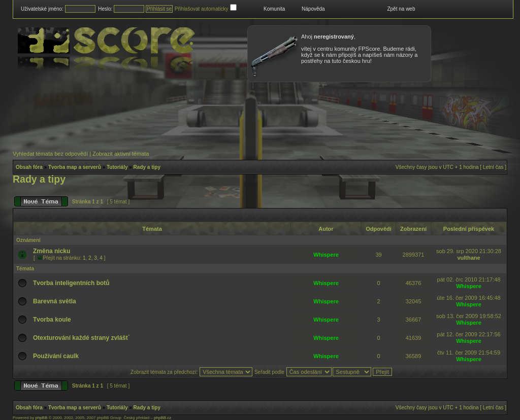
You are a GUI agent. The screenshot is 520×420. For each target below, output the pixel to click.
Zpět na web (401, 9)
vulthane (468, 258)
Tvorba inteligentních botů (71, 283)
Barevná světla (55, 301)
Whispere (326, 255)
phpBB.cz (162, 418)
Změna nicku (52, 251)
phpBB (41, 418)
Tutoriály (117, 167)
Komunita (274, 9)
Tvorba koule (52, 320)
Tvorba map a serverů (75, 167)
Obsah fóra (29, 167)
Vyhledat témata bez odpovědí (50, 154)
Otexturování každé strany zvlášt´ (82, 338)
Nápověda (313, 9)
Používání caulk (56, 356)
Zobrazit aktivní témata (121, 154)
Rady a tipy (147, 167)
